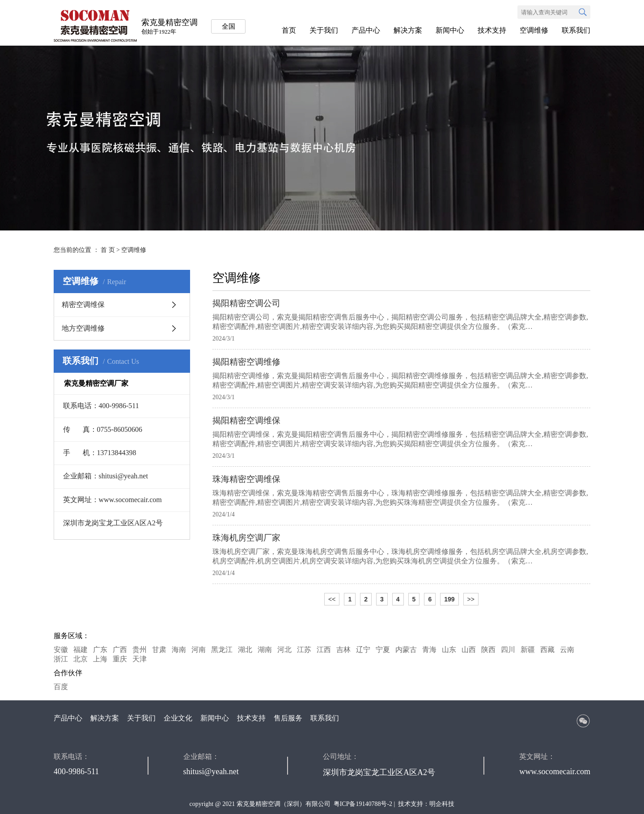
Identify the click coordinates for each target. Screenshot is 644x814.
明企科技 (442, 804)
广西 (120, 650)
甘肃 (159, 650)
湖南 (265, 650)
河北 (284, 650)
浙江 (61, 659)
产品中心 (366, 30)
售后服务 (288, 718)
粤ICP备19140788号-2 (363, 804)
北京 (80, 659)
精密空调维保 (83, 305)
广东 (100, 650)
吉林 (343, 650)
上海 (100, 659)
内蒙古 (406, 650)
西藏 (547, 650)
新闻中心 (450, 30)
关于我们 (324, 30)
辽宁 (363, 650)
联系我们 (576, 30)
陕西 (488, 650)
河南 (199, 650)
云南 (567, 650)
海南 (179, 650)
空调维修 (534, 30)
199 (449, 599)
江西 (324, 650)
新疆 (528, 650)
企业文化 (178, 718)
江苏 (304, 650)
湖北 (245, 650)
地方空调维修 (83, 328)
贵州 (140, 650)
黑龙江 (222, 650)
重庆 (120, 659)
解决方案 (408, 30)
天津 (140, 659)
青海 (429, 650)
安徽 (61, 650)
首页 (289, 30)
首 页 (108, 250)
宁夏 (383, 650)
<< (332, 599)
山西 (469, 650)
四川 (508, 650)
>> (471, 599)
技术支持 (492, 30)
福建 (80, 650)
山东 (449, 650)
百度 (61, 687)
